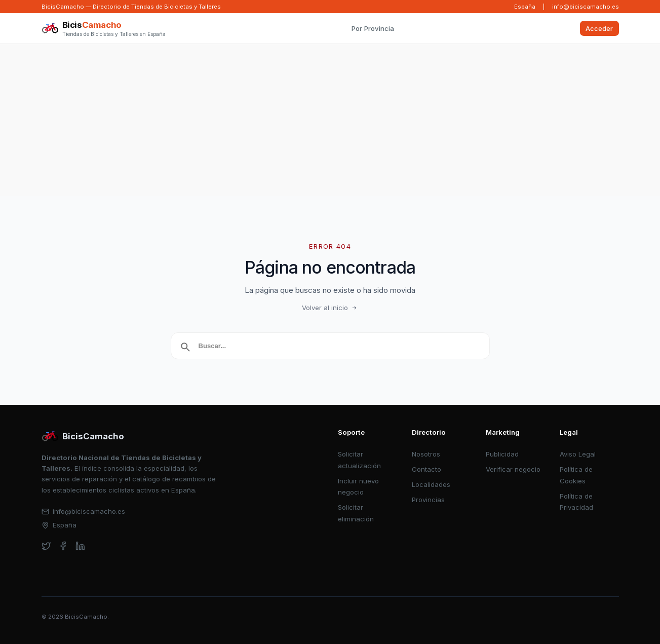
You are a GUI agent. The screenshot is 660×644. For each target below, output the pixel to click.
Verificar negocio (513, 469)
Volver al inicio (330, 308)
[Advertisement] (330, 120)
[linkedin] (80, 546)
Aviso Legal (578, 454)
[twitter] (46, 546)
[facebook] (63, 546)
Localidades (431, 484)
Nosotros (426, 454)
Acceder (599, 28)
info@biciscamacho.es (586, 7)
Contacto (426, 469)
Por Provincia (373, 28)
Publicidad (502, 454)
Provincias (428, 500)
